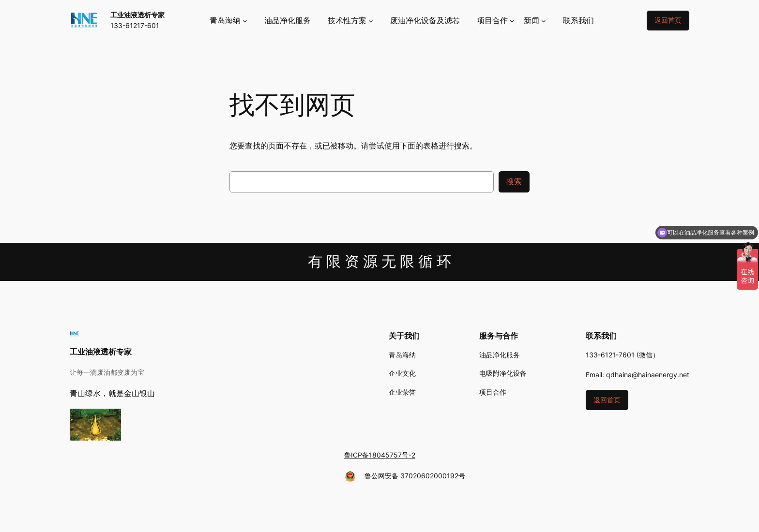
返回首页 (668, 20)
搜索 (514, 181)
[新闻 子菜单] (535, 21)
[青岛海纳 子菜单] (228, 21)
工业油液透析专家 (137, 15)
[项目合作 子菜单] (496, 21)
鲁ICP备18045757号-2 (380, 455)
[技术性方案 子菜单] (350, 21)
